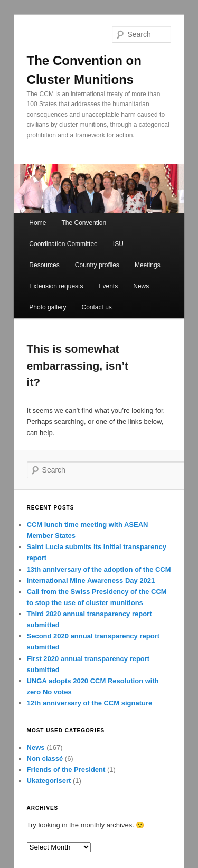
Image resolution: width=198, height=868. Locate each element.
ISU (118, 244)
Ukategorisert (49, 781)
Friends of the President (66, 770)
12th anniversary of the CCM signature (90, 703)
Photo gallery (48, 307)
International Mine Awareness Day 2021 (91, 581)
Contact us (96, 307)
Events (109, 286)
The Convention (84, 223)
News (141, 286)
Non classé (45, 758)
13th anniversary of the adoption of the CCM (99, 569)
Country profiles (97, 265)
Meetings (148, 265)
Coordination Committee (63, 244)
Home (37, 223)
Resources (44, 265)
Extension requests (56, 286)
